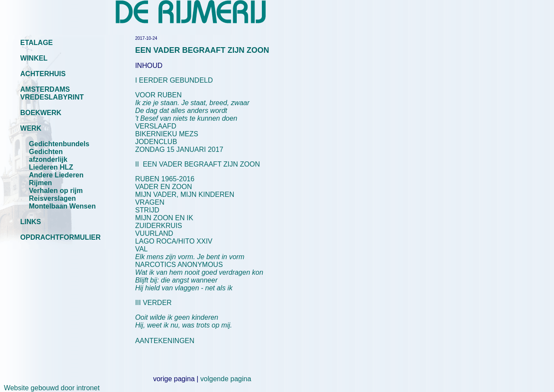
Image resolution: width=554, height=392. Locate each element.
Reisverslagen (53, 198)
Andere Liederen (56, 175)
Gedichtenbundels (59, 144)
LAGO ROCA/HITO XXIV (174, 241)
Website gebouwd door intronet (50, 388)
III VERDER (153, 303)
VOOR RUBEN (158, 95)
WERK (31, 128)
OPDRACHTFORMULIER (61, 237)
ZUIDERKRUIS (158, 226)
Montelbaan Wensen (62, 206)
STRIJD (147, 210)
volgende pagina (226, 379)
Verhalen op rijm (56, 191)
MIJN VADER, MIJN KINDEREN (185, 194)
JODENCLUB (156, 142)
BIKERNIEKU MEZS (167, 134)
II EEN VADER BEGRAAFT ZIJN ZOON (197, 164)
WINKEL (34, 58)
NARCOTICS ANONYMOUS (179, 265)
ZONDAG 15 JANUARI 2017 (179, 149)
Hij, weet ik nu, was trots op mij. (184, 325)
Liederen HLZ (51, 167)
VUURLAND (154, 233)
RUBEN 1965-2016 (165, 179)
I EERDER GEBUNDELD (174, 80)
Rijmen (40, 183)
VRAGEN (150, 202)
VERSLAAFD (156, 126)
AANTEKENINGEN (165, 341)
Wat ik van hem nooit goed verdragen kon (199, 272)
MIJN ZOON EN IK (164, 218)
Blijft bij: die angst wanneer (176, 280)
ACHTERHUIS (43, 74)
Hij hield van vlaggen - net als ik (184, 288)
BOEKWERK (41, 113)
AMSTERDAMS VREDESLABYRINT (52, 93)
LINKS (31, 222)
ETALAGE (37, 43)
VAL (190, 253)
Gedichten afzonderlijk (48, 156)
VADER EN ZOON (163, 187)
